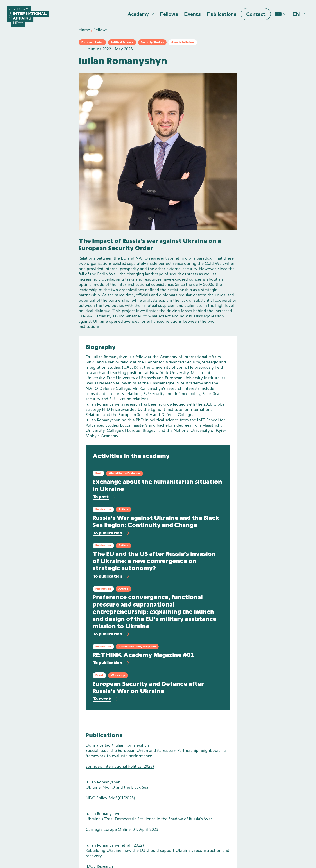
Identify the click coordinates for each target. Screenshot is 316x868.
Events (192, 14)
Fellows (169, 14)
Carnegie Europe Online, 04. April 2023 (122, 829)
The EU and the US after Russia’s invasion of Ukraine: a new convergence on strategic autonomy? (154, 561)
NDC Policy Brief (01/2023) (110, 798)
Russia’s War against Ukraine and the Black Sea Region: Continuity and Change (156, 521)
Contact (256, 14)
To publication (111, 533)
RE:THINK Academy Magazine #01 (143, 655)
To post (104, 497)
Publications (222, 14)
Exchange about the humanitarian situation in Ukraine (157, 485)
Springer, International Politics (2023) (120, 766)
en (296, 14)
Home (84, 30)
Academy (138, 14)
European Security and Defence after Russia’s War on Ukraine (148, 687)
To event (105, 699)
